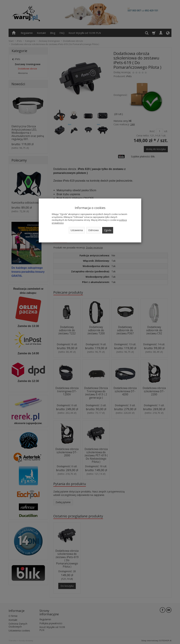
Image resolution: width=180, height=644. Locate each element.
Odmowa (93, 230)
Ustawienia (77, 230)
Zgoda (108, 230)
